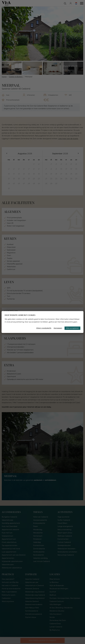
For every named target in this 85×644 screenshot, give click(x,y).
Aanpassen (58, 328)
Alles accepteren (72, 328)
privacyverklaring (17, 322)
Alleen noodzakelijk (44, 328)
